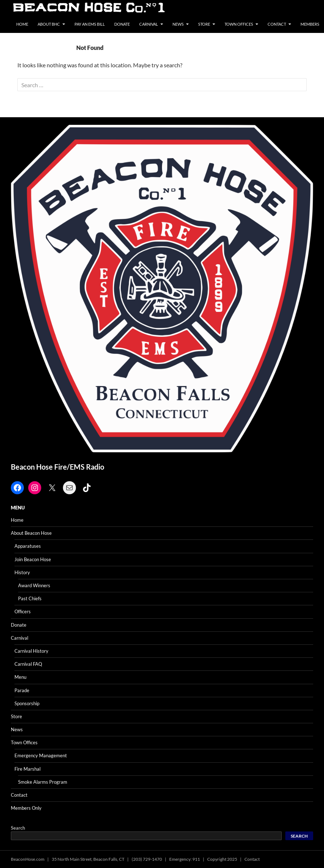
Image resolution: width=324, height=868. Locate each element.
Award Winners (34, 585)
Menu (20, 677)
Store (204, 24)
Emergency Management (41, 755)
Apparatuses (28, 546)
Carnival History (31, 651)
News (178, 24)
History (22, 572)
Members (310, 24)
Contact (277, 24)
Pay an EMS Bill (90, 24)
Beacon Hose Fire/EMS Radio (57, 467)
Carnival (149, 24)
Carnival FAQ (28, 664)
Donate (122, 24)
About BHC (49, 24)
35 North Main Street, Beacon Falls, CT (88, 859)
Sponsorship (27, 703)
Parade (22, 690)
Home (22, 24)
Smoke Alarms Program (43, 782)
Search (18, 828)
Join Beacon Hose (33, 559)
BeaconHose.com (28, 859)
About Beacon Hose (31, 533)
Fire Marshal (27, 769)
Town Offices (239, 24)
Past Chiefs (30, 598)
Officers (23, 611)
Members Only (26, 808)
